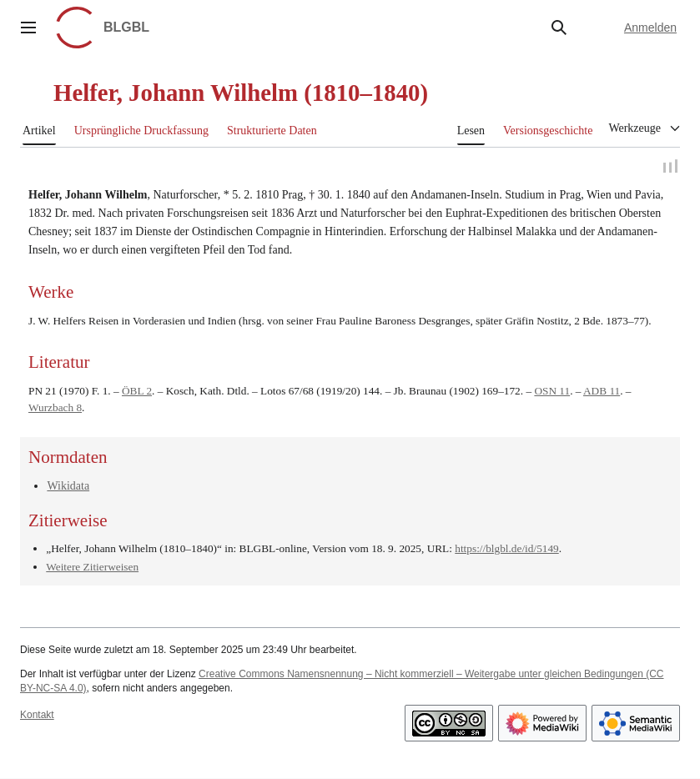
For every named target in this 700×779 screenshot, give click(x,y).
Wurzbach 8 (55, 410)
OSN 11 (552, 392)
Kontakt (37, 717)
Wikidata (68, 488)
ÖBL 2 (137, 392)
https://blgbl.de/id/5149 (506, 550)
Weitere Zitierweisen (92, 568)
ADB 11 (602, 392)
